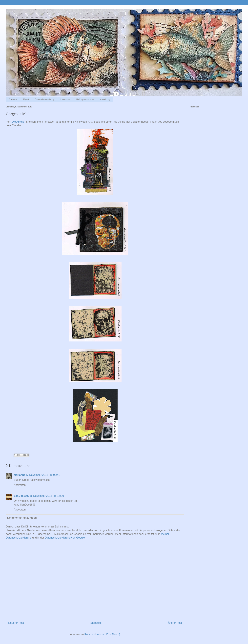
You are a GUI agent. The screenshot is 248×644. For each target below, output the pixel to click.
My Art (26, 99)
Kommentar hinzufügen (22, 518)
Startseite (13, 99)
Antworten (20, 485)
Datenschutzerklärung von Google (65, 538)
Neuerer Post (16, 623)
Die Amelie (18, 122)
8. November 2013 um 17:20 (47, 496)
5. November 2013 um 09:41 (43, 475)
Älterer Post (175, 623)
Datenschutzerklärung (45, 99)
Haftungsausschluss (85, 99)
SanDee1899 (21, 496)
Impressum (65, 99)
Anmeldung (105, 99)
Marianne (20, 475)
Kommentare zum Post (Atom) (102, 634)
